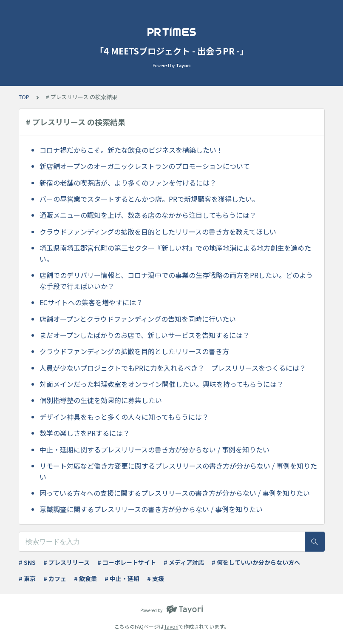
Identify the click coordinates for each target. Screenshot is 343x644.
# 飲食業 (85, 578)
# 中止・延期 (122, 578)
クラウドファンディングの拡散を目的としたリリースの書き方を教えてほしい (158, 232)
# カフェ (55, 578)
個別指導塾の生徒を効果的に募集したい (101, 400)
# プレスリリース (67, 562)
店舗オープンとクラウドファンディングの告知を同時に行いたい (138, 319)
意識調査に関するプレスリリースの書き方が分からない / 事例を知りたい (151, 509)
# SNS (27, 562)
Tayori (171, 626)
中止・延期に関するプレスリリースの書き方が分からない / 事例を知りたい (154, 449)
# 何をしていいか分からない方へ (256, 562)
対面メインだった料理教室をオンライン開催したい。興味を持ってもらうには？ (162, 384)
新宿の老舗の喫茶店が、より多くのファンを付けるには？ (128, 183)
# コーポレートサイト (127, 562)
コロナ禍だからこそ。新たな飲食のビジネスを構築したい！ (131, 150)
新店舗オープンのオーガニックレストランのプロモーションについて (145, 166)
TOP (24, 97)
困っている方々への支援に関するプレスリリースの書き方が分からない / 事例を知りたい (175, 493)
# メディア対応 (184, 562)
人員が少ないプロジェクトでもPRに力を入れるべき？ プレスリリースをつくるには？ (173, 368)
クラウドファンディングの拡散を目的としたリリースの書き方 (134, 351)
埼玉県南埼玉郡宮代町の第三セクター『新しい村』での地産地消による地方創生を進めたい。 (175, 253)
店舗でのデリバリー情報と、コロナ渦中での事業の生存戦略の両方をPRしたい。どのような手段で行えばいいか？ (176, 280)
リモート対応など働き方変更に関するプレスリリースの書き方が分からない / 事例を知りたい (178, 471)
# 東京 (27, 578)
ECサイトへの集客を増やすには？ (91, 302)
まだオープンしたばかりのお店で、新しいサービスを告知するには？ (145, 335)
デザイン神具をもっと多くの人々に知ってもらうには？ (124, 417)
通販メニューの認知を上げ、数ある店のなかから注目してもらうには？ (148, 215)
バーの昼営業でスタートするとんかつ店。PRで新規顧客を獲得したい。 (149, 199)
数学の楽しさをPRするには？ (85, 433)
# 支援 (156, 578)
